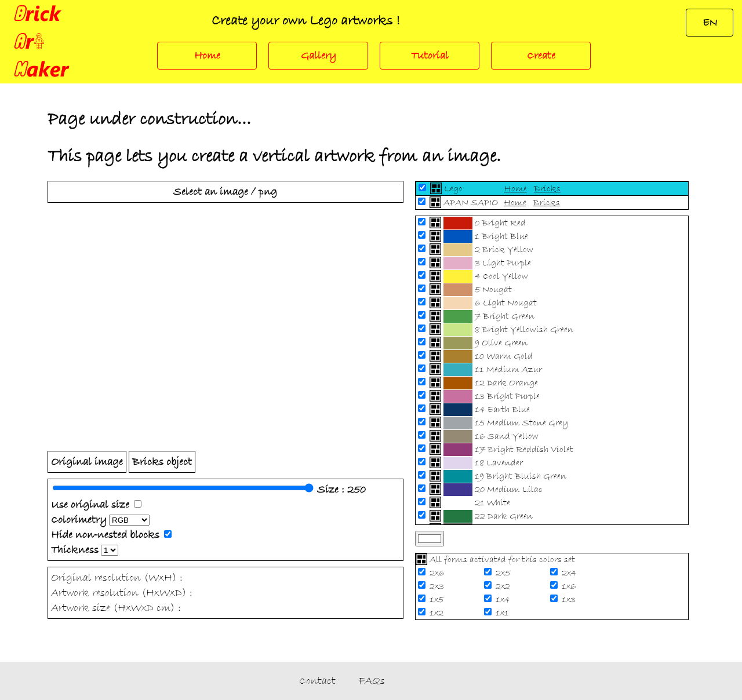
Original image (87, 462)
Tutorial (430, 56)
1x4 (504, 600)
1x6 (570, 586)
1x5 (438, 600)
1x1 (503, 613)
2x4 (570, 573)
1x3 (570, 600)
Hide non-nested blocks (105, 535)
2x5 (504, 573)
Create (541, 56)
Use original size (90, 505)
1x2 (438, 613)
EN (710, 23)
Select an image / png (225, 192)
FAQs (372, 681)
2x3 (438, 586)
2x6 (438, 573)
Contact (317, 681)
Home (207, 56)
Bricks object (162, 462)
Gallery (319, 56)
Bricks (547, 189)
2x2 (504, 586)
